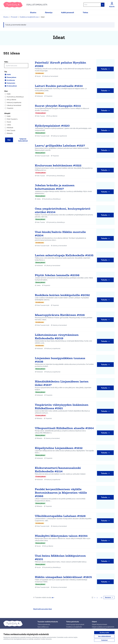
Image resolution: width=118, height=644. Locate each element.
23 (101, 597)
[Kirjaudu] (112, 5)
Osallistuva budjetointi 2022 (29, 17)
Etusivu (6, 17)
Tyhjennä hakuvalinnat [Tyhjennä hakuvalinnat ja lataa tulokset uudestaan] (23, 140)
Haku (6, 62)
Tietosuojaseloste (44, 624)
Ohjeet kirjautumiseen (99, 624)
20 (53, 598)
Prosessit (14, 17)
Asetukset (104, 640)
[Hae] (94, 5)
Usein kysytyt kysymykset (75, 624)
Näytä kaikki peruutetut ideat (43, 609)
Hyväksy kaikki (104, 633)
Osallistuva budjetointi (74, 627)
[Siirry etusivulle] (25, 5)
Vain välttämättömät (104, 636)
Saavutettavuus (43, 627)
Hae (9, 140)
